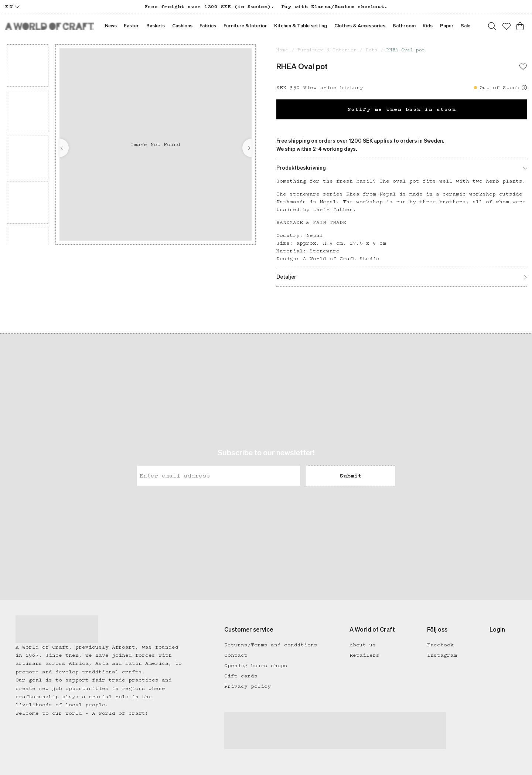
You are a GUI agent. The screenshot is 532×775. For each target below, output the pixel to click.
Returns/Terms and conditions (271, 645)
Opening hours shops (256, 666)
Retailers (364, 655)
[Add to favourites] (523, 67)
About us (363, 645)
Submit (351, 476)
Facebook (440, 645)
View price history (333, 88)
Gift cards (241, 676)
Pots (372, 50)
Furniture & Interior (327, 50)
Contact (236, 655)
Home (282, 50)
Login (497, 630)
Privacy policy (248, 686)
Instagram (442, 655)
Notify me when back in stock (402, 109)
